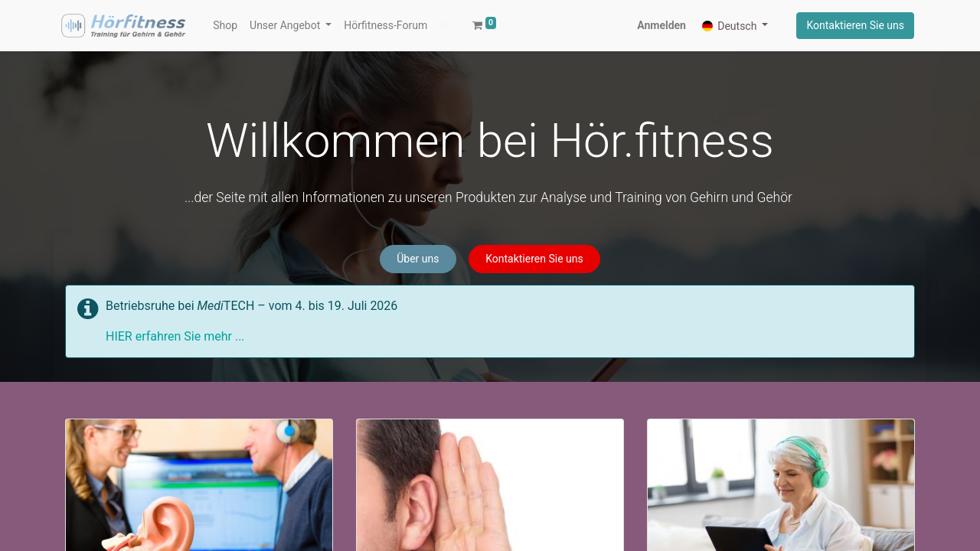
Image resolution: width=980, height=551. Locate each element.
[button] (444, 26)
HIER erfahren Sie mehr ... (175, 336)
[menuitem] (225, 26)
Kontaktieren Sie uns (855, 25)
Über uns (418, 259)
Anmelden (661, 25)
